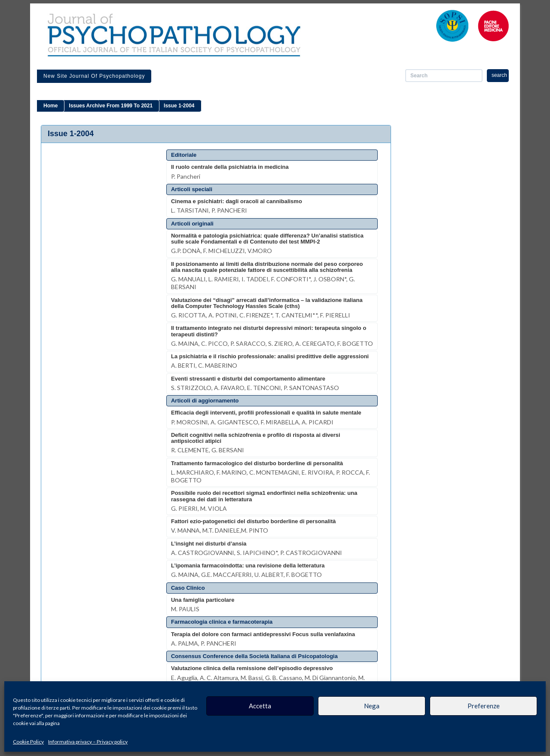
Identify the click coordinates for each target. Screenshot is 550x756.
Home (50, 106)
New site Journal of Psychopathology (94, 76)
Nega (372, 706)
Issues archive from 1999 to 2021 (111, 106)
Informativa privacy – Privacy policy (88, 742)
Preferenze (484, 706)
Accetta (260, 706)
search (499, 75)
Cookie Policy (28, 742)
